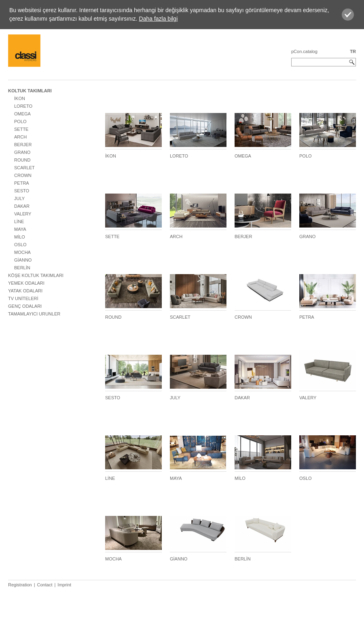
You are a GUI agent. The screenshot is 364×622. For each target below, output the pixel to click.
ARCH (20, 137)
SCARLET (24, 168)
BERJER (23, 145)
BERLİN (22, 268)
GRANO (22, 152)
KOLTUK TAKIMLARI (30, 91)
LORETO (23, 106)
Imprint (64, 585)
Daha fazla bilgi (159, 19)
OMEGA (22, 114)
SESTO (22, 191)
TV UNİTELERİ (23, 298)
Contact (45, 585)
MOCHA (22, 252)
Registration (20, 585)
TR (353, 51)
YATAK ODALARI (25, 291)
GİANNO (23, 260)
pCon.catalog (304, 51)
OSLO (20, 245)
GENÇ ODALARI (25, 306)
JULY (19, 198)
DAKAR (22, 206)
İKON (20, 98)
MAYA (20, 229)
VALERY (23, 214)
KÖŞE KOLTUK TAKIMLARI (36, 275)
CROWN (23, 175)
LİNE (19, 222)
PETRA (22, 183)
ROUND (22, 160)
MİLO (20, 237)
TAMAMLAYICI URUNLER (34, 314)
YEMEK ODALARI (26, 283)
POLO (20, 121)
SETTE (21, 129)
